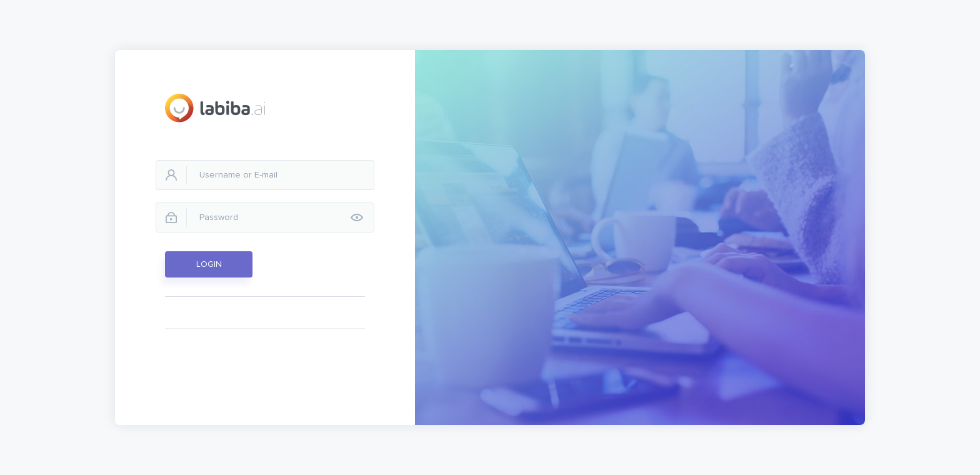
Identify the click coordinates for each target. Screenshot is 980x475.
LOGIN (209, 264)
